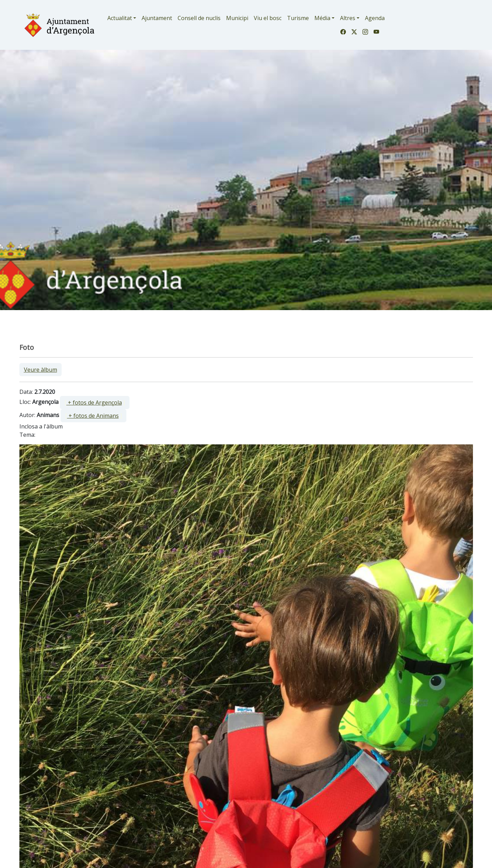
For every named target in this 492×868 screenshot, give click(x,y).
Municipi (237, 18)
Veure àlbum (41, 370)
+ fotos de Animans (93, 416)
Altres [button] (348, 18)
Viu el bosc (268, 18)
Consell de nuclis (199, 18)
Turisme (298, 18)
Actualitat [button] (120, 18)
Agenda (375, 18)
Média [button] (322, 18)
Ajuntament (157, 18)
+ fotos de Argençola (94, 403)
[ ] (95, 403)
